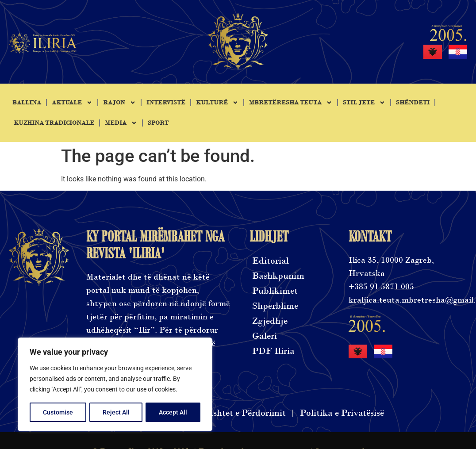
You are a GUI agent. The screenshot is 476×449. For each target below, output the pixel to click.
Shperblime (275, 306)
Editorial (271, 261)
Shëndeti (413, 103)
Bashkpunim (278, 276)
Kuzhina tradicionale (54, 123)
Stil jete (364, 103)
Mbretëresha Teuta (291, 103)
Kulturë (217, 103)
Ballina (27, 103)
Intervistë (166, 103)
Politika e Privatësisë (342, 413)
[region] (115, 385)
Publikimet (275, 291)
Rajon (119, 103)
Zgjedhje (270, 321)
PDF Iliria (273, 351)
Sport (158, 123)
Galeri (265, 336)
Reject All (116, 412)
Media (121, 123)
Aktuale (72, 103)
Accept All (173, 412)
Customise (58, 412)
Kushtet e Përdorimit (244, 413)
